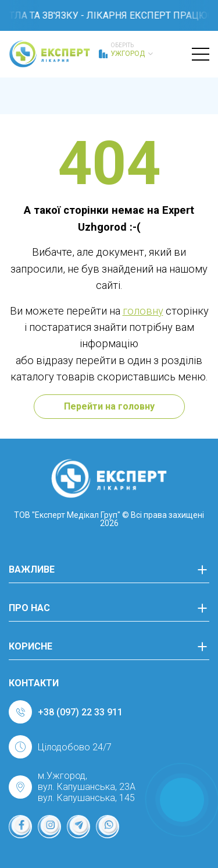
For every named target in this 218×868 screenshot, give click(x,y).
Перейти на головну (109, 406)
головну (143, 311)
